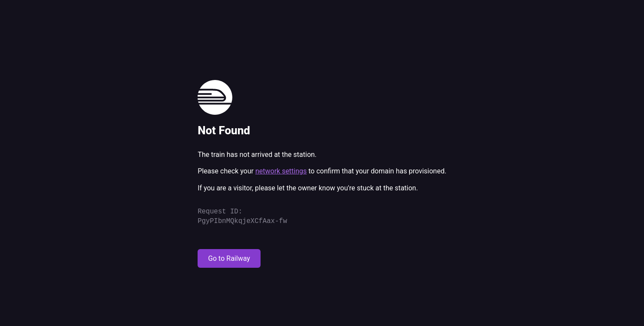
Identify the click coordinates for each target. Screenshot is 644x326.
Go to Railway (229, 258)
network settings (281, 171)
